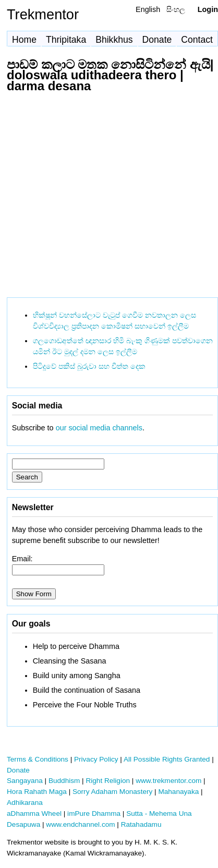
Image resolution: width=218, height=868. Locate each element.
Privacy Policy (96, 759)
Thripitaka (66, 40)
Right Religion (108, 781)
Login (208, 9)
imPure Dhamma (94, 813)
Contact (197, 40)
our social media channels (99, 428)
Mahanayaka (178, 792)
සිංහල (176, 9)
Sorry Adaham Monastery (112, 792)
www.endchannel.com (80, 824)
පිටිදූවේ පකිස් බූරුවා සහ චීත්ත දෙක (89, 366)
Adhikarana (25, 803)
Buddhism (64, 781)
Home (24, 40)
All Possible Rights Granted (167, 759)
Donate (157, 40)
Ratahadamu (141, 824)
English (148, 9)
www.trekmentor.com (168, 781)
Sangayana (25, 781)
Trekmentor (43, 14)
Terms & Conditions (38, 759)
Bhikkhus (114, 40)
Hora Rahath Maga (37, 792)
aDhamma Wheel (34, 813)
